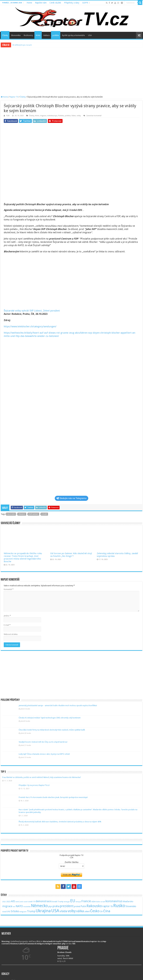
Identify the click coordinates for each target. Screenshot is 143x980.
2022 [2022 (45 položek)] (4, 902)
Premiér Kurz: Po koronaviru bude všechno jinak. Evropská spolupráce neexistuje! (53, 797)
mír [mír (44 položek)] (14, 907)
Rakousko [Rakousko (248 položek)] (94, 906)
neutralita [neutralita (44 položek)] (27, 907)
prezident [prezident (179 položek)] (67, 906)
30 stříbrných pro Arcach (22, 45)
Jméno (7, 616)
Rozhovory (28, 35)
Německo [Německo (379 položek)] (39, 906)
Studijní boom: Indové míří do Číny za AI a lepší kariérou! (43, 742)
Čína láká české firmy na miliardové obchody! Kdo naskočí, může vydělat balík (52, 730)
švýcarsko (34, 514)
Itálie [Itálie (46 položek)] (98, 902)
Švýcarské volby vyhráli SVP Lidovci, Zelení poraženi (32, 311)
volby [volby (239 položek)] (72, 911)
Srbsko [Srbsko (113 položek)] (15, 911)
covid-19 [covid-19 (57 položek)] (31, 902)
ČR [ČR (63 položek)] (101, 911)
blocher (11, 514)
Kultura (47, 35)
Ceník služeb (55, 3)
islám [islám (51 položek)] (94, 902)
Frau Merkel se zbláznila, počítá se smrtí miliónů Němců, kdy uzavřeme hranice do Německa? (42, 777)
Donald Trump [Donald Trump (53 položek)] (57, 902)
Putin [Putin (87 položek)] (83, 906)
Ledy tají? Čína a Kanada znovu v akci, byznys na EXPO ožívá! (44, 754)
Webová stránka (11, 634)
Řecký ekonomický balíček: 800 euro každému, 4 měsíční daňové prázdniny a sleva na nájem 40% (60, 822)
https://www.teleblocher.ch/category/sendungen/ (30, 326)
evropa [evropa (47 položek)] (78, 902)
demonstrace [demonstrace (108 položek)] (43, 901)
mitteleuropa (52, 116)
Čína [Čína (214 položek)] (107, 911)
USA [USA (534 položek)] (55, 911)
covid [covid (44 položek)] (25, 902)
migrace (43, 116)
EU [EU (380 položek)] (73, 901)
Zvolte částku (71, 862)
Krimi (38, 35)
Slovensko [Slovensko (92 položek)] (131, 906)
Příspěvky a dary (72, 3)
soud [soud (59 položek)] (4, 912)
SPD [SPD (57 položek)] (9, 912)
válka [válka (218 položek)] (80, 911)
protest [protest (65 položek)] (77, 906)
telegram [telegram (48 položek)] (23, 912)
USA (90, 35)
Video (74, 116)
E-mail (7, 625)
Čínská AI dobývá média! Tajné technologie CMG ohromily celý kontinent (50, 718)
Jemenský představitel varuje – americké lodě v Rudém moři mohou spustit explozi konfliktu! (58, 705)
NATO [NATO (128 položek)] (19, 906)
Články (5, 35)
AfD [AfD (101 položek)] (13, 901)
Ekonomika (16, 35)
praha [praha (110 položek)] (56, 906)
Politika (61, 116)
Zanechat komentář (94, 116)
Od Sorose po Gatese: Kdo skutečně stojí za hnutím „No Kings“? (71, 555)
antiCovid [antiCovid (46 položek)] (19, 902)
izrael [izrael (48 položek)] (103, 902)
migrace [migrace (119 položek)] (7, 906)
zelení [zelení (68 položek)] (87, 911)
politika (56, 35)
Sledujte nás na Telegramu (71, 498)
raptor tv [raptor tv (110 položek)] (108, 906)
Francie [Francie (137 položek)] (86, 901)
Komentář (9, 589)
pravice (22, 514)
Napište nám (41, 3)
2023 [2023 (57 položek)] (8, 902)
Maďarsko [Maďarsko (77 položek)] (128, 901)
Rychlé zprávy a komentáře (73, 35)
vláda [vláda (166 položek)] (63, 911)
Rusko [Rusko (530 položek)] (119, 906)
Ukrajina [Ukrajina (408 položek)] (43, 911)
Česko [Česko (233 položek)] (95, 911)
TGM (8, 116)
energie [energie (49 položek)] (67, 902)
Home (29, 3)
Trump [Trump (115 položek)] (31, 911)
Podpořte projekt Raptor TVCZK (71, 856)
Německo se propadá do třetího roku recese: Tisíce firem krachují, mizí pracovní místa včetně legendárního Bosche (23, 557)
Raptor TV (14, 97)
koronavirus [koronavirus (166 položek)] (114, 901)
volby (79, 116)
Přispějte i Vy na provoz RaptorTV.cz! (34, 785)
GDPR (85, 3)
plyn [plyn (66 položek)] (50, 906)
